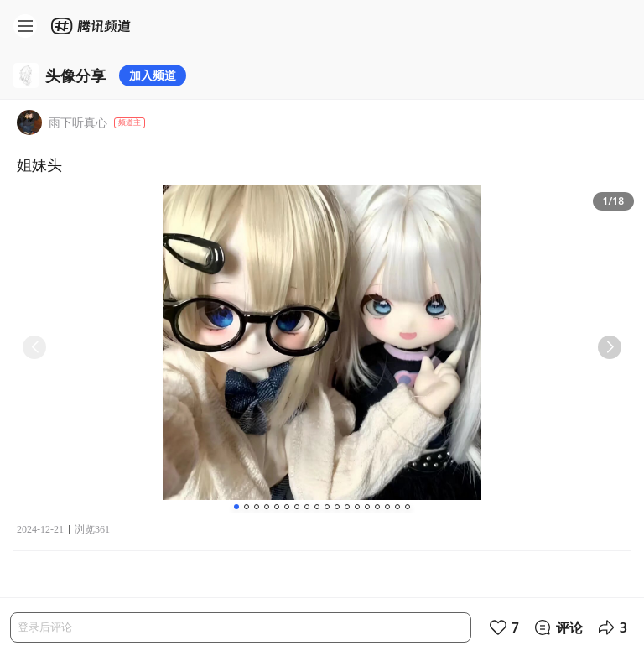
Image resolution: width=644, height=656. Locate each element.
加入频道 (153, 75)
